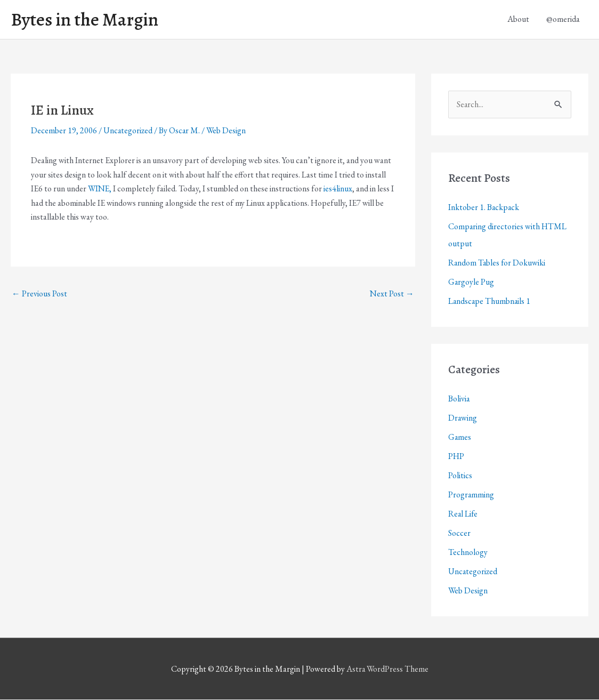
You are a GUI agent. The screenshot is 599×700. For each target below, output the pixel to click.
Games (460, 437)
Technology (468, 553)
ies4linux (339, 189)
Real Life (463, 514)
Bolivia (459, 399)
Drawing (463, 418)
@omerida (563, 19)
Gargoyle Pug (471, 282)
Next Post (392, 294)
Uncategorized (128, 131)
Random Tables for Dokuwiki (497, 263)
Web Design (228, 131)
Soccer (459, 533)
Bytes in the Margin (86, 20)
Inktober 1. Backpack (484, 208)
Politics (460, 476)
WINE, (100, 189)
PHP (456, 457)
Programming (471, 495)
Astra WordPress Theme (387, 669)
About (518, 19)
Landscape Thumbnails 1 (490, 301)
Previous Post (39, 294)
